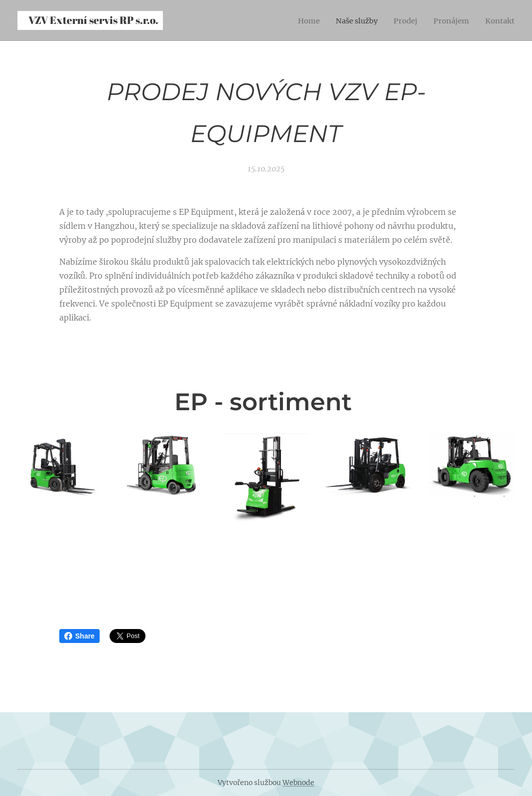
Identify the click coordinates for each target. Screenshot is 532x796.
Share (79, 636)
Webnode (298, 783)
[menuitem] (298, 20)
